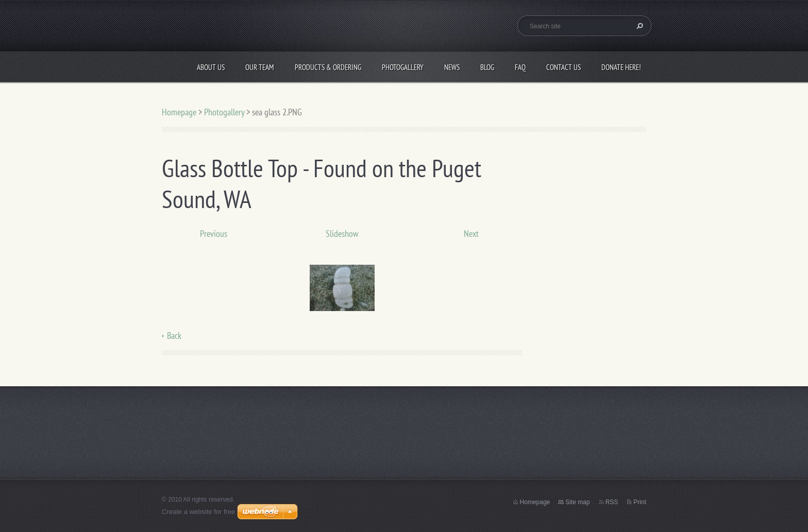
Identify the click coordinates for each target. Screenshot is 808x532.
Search (638, 26)
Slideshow (342, 234)
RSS (612, 502)
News (452, 67)
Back (174, 336)
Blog (487, 67)
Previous (214, 234)
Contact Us (563, 67)
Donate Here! (621, 67)
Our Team (260, 67)
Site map (577, 502)
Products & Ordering (328, 67)
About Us (211, 67)
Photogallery (403, 67)
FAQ (520, 67)
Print (640, 502)
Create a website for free (198, 512)
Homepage (179, 112)
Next (471, 234)
